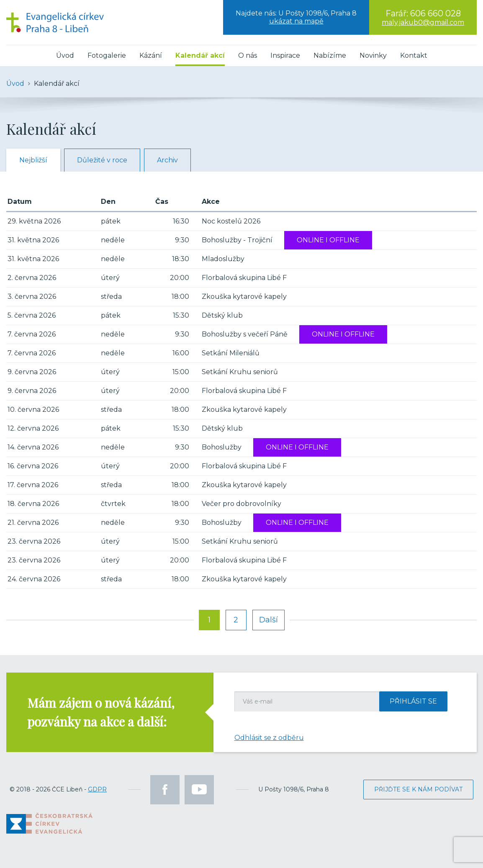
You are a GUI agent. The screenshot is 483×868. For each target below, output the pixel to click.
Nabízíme (330, 55)
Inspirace (285, 55)
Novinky (373, 55)
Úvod (65, 55)
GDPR (97, 789)
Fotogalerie (107, 55)
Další (268, 620)
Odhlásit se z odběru (269, 738)
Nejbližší (33, 160)
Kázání (151, 55)
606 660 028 (435, 13)
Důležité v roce (102, 160)
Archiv (167, 160)
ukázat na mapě (296, 21)
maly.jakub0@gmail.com (423, 22)
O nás (248, 55)
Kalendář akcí (200, 55)
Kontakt (414, 55)
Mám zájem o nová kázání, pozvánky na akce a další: (101, 712)
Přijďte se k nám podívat (418, 789)
